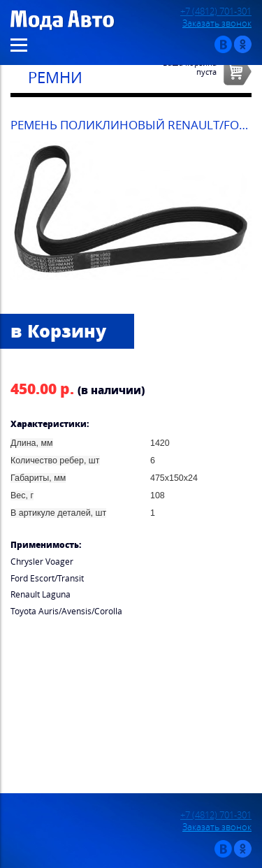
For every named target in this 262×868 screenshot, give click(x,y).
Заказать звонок (217, 23)
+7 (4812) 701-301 (216, 12)
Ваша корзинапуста (190, 67)
